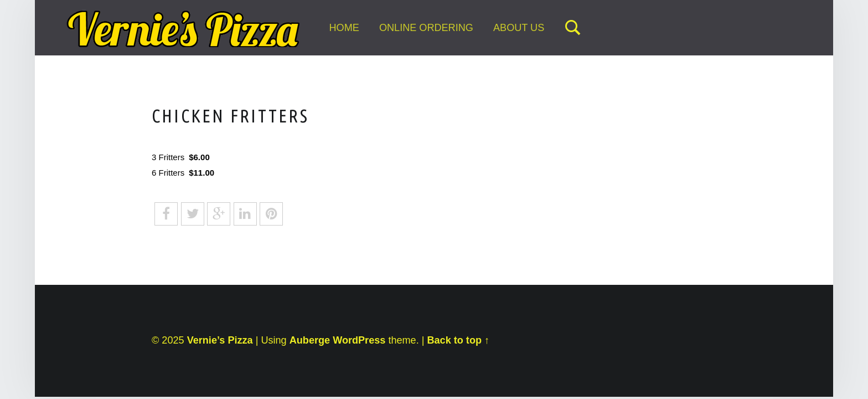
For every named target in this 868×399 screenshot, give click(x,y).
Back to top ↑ (458, 340)
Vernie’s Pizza (220, 340)
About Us (519, 28)
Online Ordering (426, 28)
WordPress (359, 340)
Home (344, 28)
